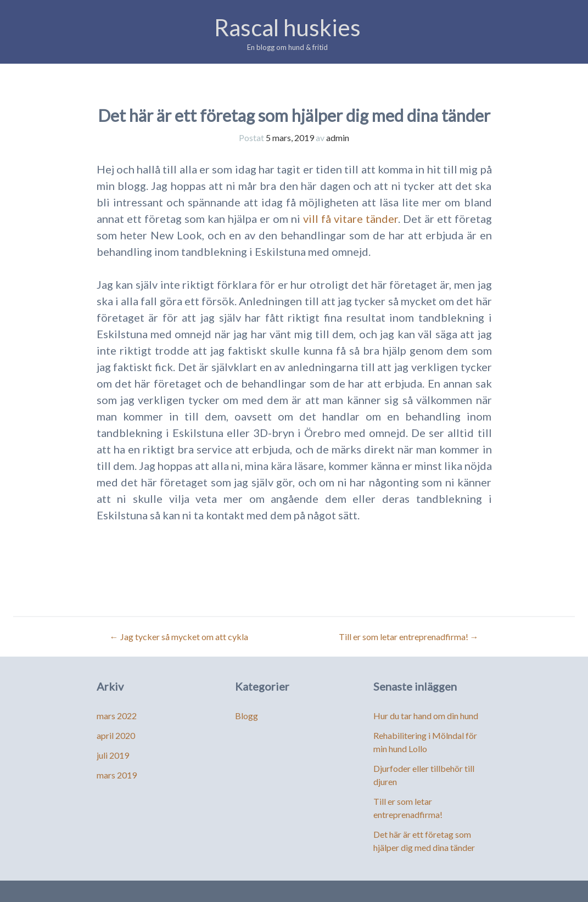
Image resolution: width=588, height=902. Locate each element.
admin (338, 138)
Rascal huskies (287, 27)
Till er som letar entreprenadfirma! (409, 637)
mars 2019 (117, 775)
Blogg (247, 716)
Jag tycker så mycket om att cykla (179, 637)
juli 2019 (113, 755)
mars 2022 (117, 716)
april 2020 (116, 735)
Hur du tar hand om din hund (426, 716)
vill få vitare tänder (351, 219)
